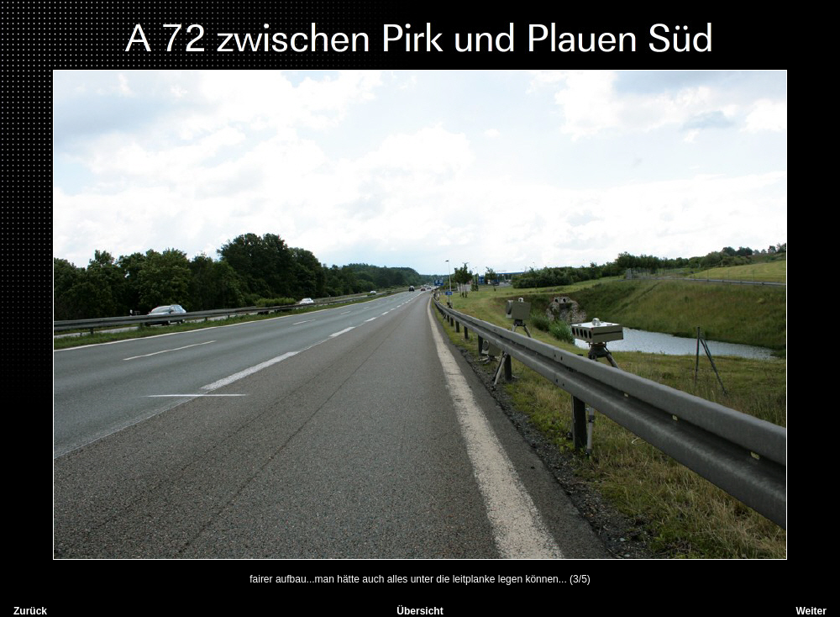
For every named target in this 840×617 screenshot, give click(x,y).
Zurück (30, 611)
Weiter (811, 611)
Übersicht (420, 611)
